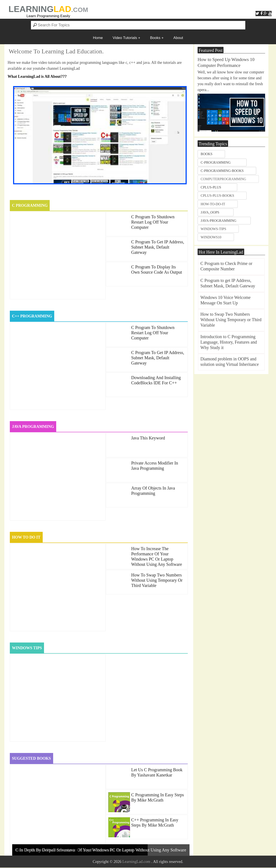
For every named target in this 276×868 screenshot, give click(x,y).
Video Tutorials (125, 38)
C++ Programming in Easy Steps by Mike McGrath (155, 823)
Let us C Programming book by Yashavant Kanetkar (157, 773)
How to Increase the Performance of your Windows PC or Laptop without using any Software (157, 557)
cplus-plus (211, 187)
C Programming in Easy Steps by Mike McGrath (157, 798)
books (207, 154)
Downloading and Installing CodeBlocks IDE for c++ (156, 380)
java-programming (218, 221)
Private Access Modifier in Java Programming (155, 466)
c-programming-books (222, 171)
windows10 (211, 237)
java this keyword (148, 438)
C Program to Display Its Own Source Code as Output (157, 270)
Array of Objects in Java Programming (153, 491)
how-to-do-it (213, 204)
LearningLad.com (136, 862)
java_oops (210, 212)
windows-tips (213, 229)
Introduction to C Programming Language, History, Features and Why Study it (229, 342)
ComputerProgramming (223, 179)
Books (155, 38)
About (178, 38)
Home (98, 38)
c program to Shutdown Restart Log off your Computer (153, 222)
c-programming (216, 162)
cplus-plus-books (217, 196)
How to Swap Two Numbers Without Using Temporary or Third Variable (157, 580)
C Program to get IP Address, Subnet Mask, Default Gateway (158, 247)
